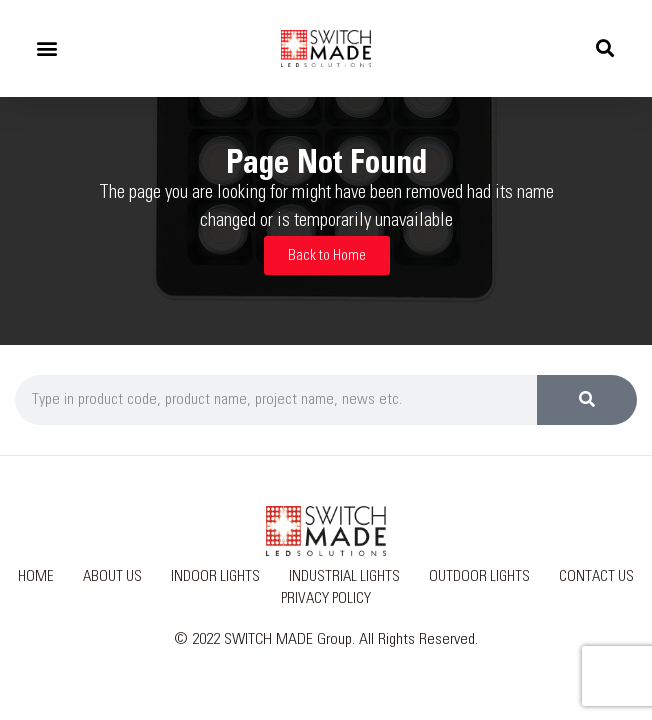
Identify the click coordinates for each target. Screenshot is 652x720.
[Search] (587, 400)
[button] (46, 48)
